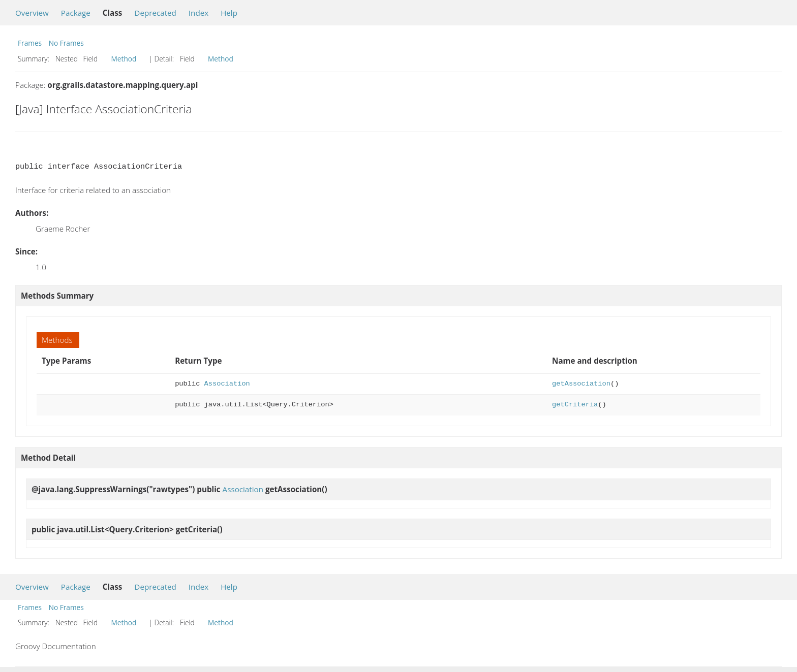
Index (198, 13)
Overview (32, 13)
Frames (30, 43)
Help (229, 13)
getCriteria (575, 405)
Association (227, 384)
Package (76, 13)
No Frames (66, 43)
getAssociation (581, 384)
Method (124, 59)
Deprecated (155, 13)
